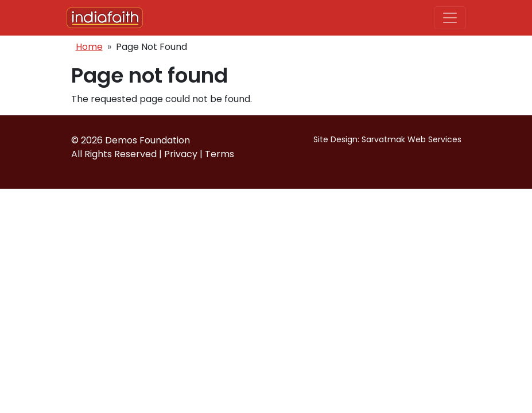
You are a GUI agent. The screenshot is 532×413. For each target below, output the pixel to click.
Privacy (181, 154)
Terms (220, 154)
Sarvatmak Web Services (411, 139)
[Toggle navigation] (450, 18)
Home (89, 47)
